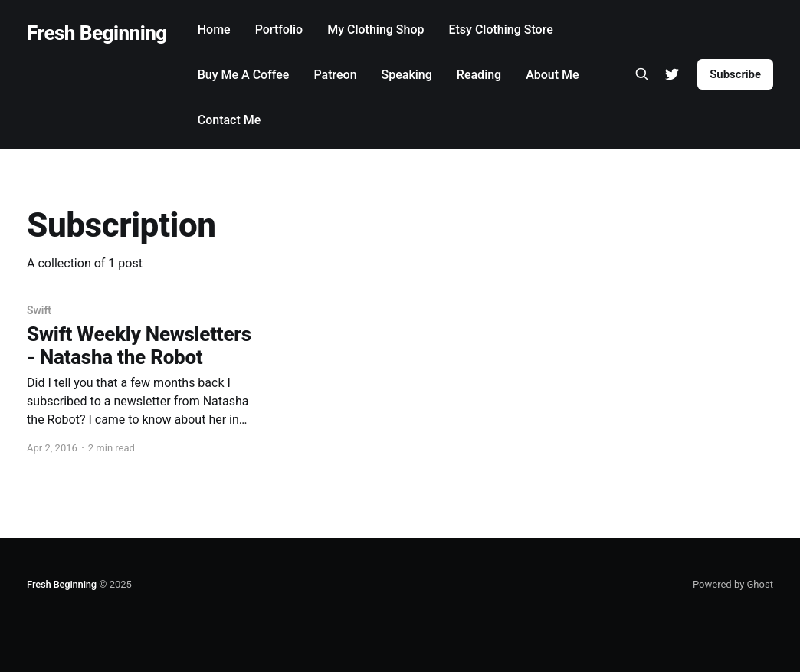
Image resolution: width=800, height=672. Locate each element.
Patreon (335, 75)
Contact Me (230, 120)
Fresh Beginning (97, 33)
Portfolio (279, 30)
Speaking (407, 75)
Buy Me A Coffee (244, 75)
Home (214, 30)
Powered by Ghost (733, 584)
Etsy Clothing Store (500, 30)
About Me (552, 75)
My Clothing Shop (375, 30)
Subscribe (735, 74)
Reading (479, 75)
